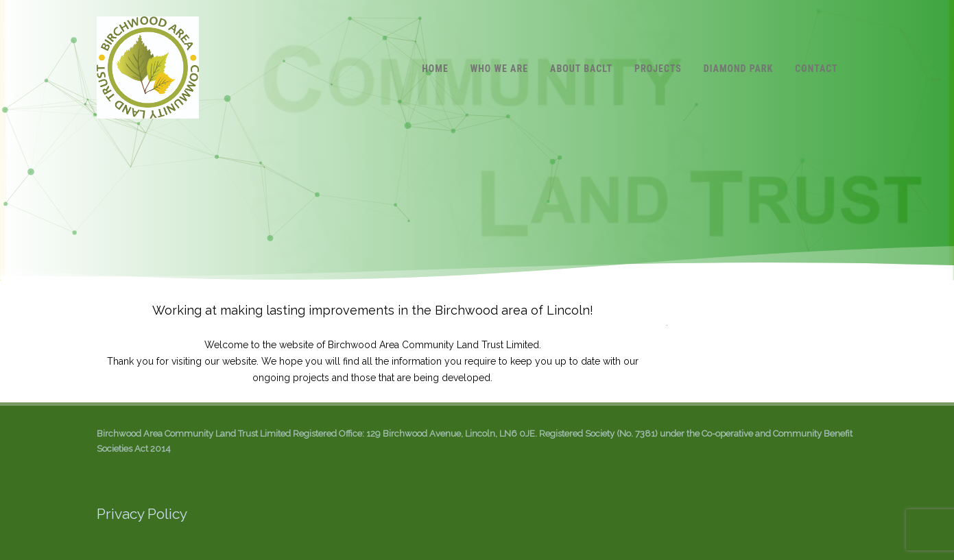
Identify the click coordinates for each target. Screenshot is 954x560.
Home (435, 69)
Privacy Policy (142, 514)
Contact (816, 69)
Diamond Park (739, 69)
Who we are (499, 69)
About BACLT (581, 69)
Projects (658, 69)
